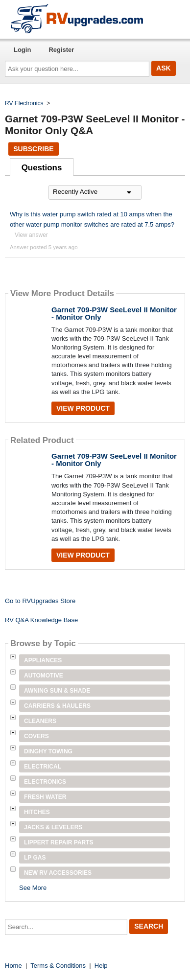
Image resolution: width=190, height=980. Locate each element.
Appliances (43, 660)
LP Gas (35, 858)
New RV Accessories (58, 873)
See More (33, 888)
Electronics (45, 782)
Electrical (43, 767)
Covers (36, 736)
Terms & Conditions (58, 966)
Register (61, 50)
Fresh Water (45, 797)
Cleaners (40, 721)
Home (13, 966)
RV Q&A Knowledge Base (41, 620)
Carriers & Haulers (57, 706)
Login (22, 50)
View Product (83, 408)
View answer (31, 235)
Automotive (44, 676)
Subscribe (33, 149)
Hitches (37, 812)
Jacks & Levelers (53, 827)
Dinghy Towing (48, 751)
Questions (42, 168)
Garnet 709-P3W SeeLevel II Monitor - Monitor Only (114, 313)
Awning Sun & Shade (57, 691)
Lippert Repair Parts (59, 842)
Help (101, 966)
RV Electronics (24, 103)
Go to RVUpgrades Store (40, 601)
